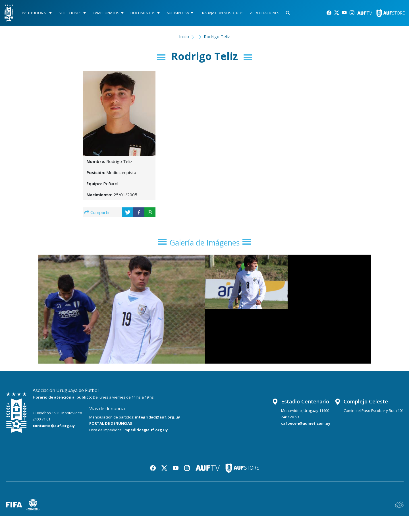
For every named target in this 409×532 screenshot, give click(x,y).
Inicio (184, 39)
